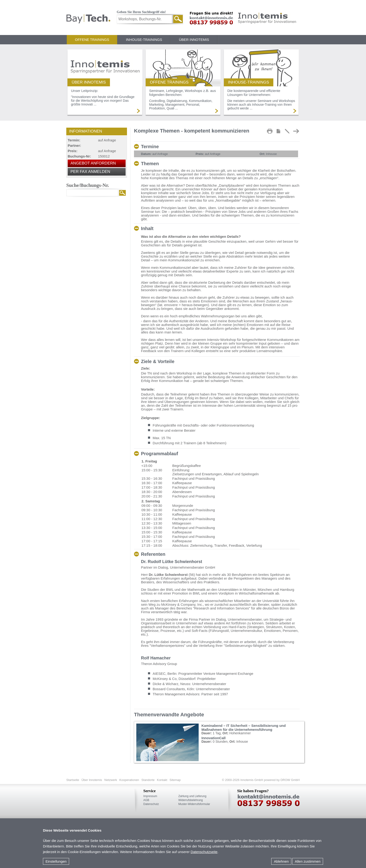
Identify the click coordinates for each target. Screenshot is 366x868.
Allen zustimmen (308, 861)
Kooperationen (129, 780)
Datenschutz (151, 804)
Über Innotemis (194, 40)
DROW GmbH (290, 780)
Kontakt (162, 780)
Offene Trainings (92, 40)
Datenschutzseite (204, 852)
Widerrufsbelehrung (191, 800)
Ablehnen (281, 861)
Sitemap (175, 780)
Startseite (73, 780)
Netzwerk (111, 780)
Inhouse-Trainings (144, 40)
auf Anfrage (154, 154)
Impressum (150, 796)
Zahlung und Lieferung (192, 796)
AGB (146, 800)
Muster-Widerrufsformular (194, 804)
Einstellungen (56, 861)
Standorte (148, 780)
